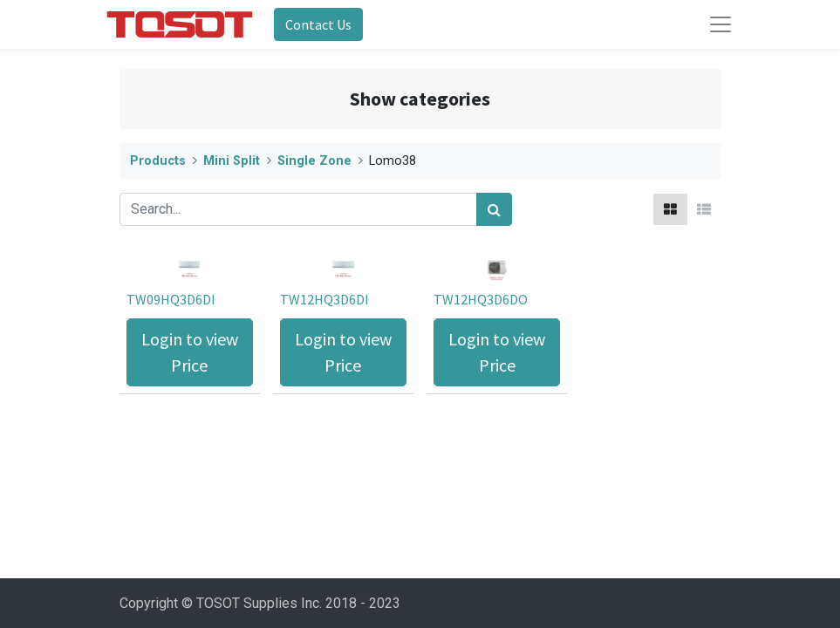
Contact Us (318, 24)
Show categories (420, 99)
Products (158, 161)
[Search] (494, 209)
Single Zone (314, 161)
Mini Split (232, 161)
